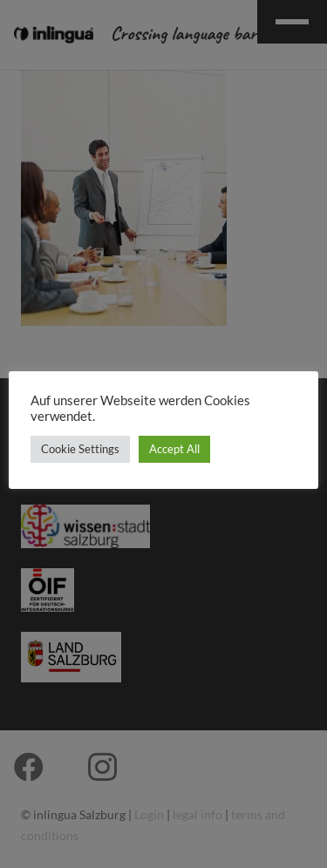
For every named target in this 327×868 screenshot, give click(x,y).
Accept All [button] (174, 449)
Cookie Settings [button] (80, 449)
